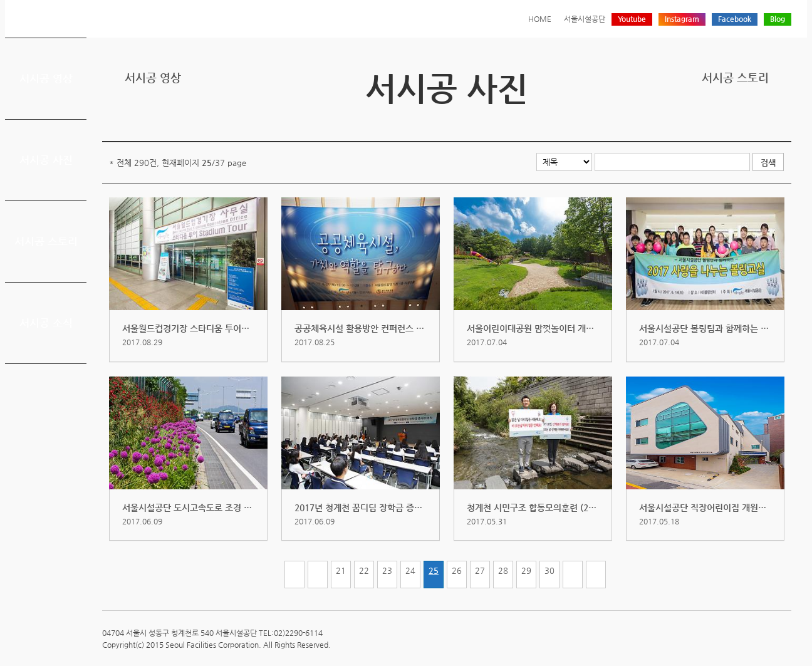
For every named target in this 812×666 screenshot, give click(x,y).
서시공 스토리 (46, 241)
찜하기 (784, 121)
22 (364, 570)
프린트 (706, 121)
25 (434, 570)
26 (457, 570)
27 (480, 570)
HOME (540, 19)
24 (410, 570)
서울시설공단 (585, 19)
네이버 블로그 (764, 121)
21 (341, 570)
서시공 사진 (46, 160)
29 (526, 570)
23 (387, 570)
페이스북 (745, 121)
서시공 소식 (46, 323)
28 (503, 570)
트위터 (726, 121)
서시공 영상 (46, 78)
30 (549, 570)
